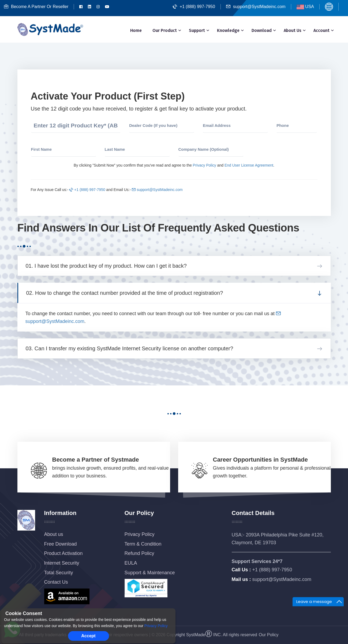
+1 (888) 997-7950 (194, 7)
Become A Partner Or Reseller (36, 7)
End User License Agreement (249, 165)
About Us (293, 30)
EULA (131, 563)
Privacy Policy (205, 165)
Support (197, 30)
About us (54, 534)
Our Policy (269, 635)
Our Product (165, 30)
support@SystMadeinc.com (256, 7)
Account (321, 30)
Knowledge (228, 30)
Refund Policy (139, 553)
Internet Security (62, 563)
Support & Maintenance (150, 573)
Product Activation (63, 553)
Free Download (61, 544)
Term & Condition (143, 544)
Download (262, 30)
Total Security (59, 573)
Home (136, 30)
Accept (88, 636)
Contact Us (56, 582)
